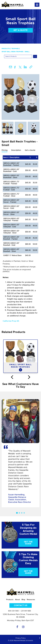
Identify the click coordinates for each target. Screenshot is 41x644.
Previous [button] (3, 97)
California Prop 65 (11, 321)
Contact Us (21, 605)
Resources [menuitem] (31, 600)
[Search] (18, 56)
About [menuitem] (17, 600)
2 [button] (19, 513)
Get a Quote (20, 30)
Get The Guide (28, 543)
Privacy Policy (21, 638)
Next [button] (38, 97)
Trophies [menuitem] (15, 49)
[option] (20, 97)
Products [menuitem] (6, 49)
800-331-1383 (13, 611)
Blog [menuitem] (23, 600)
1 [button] (17, 513)
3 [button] (22, 513)
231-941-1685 (26, 611)
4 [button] (24, 513)
